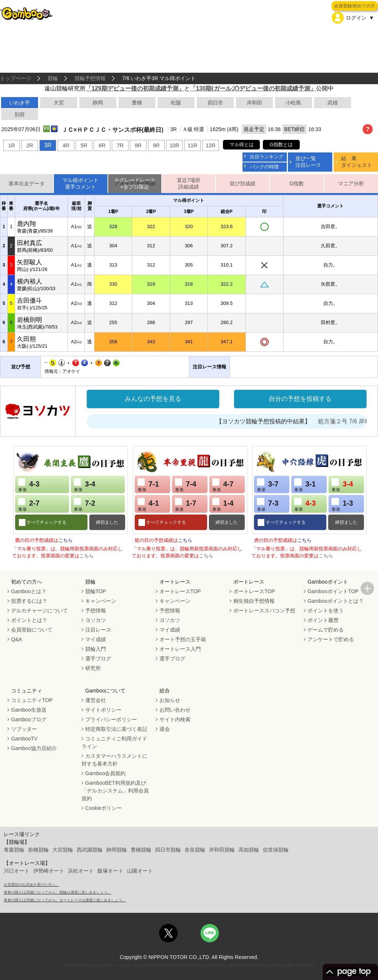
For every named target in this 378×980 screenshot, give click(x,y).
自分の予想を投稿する (300, 399)
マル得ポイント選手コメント (80, 184)
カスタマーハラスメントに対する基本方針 (114, 760)
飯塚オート (110, 871)
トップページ (16, 78)
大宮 (59, 103)
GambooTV (24, 739)
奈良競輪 (195, 850)
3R (48, 145)
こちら (66, 540)
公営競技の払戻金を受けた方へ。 (31, 885)
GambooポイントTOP (333, 591)
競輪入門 (96, 649)
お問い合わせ (175, 710)
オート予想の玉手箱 (183, 639)
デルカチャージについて (39, 611)
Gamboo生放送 (29, 710)
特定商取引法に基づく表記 (116, 729)
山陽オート (140, 871)
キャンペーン (101, 601)
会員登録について (32, 630)
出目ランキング (267, 157)
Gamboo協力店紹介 (34, 748)
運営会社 (96, 700)
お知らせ (170, 700)
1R (11, 145)
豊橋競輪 (141, 850)
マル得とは (242, 145)
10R (174, 145)
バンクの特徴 (264, 167)
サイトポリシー (103, 710)
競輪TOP (96, 591)
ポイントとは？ (29, 620)
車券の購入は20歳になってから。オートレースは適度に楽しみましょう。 (65, 900)
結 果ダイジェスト (357, 161)
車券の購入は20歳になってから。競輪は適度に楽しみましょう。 (57, 892)
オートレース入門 (180, 649)
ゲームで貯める (326, 630)
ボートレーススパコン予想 (264, 611)
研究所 (93, 668)
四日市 (215, 103)
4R (66, 145)
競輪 (53, 78)
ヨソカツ (96, 620)
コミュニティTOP (32, 700)
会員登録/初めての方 (355, 6)
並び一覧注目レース (308, 161)
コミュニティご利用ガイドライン (114, 742)
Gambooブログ (29, 719)
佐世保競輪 (276, 850)
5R (84, 145)
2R (30, 145)
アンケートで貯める (331, 639)
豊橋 (137, 103)
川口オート (17, 871)
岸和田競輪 (222, 850)
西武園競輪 (90, 850)
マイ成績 (96, 639)
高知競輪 (249, 850)
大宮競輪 (63, 850)
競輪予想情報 (90, 78)
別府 (20, 114)
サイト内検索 (175, 719)
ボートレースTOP (254, 591)
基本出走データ (27, 183)
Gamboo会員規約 (106, 773)
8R (138, 145)
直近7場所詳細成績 (189, 184)
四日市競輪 (168, 850)
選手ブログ (98, 659)
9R (156, 145)
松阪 (176, 103)
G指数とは (281, 145)
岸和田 (254, 103)
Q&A (17, 639)
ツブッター (24, 729)
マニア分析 (351, 183)
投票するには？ (29, 601)
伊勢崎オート (49, 871)
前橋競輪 (38, 850)
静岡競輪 (117, 850)
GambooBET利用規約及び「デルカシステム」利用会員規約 (115, 791)
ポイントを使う (326, 611)
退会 (165, 729)
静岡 (98, 103)
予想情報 (96, 611)
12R (210, 145)
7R (120, 145)
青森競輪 (14, 850)
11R (192, 145)
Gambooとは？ (29, 591)
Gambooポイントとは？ (336, 601)
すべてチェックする (46, 522)
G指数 (297, 183)
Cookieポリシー (104, 808)
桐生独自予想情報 (254, 601)
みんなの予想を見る (153, 399)
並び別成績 (243, 183)
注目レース (98, 630)
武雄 (333, 103)
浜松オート (81, 871)
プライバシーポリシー (111, 719)
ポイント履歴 (323, 620)
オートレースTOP (180, 591)
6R (102, 145)
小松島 (293, 103)
